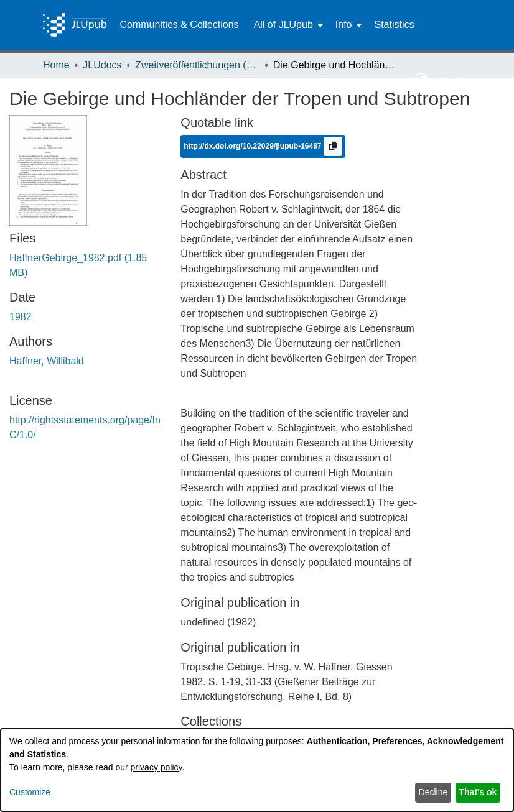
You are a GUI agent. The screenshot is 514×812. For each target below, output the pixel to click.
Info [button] (344, 25)
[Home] (75, 25)
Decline (433, 792)
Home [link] (56, 65)
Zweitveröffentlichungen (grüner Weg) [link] (197, 65)
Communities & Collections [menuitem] (179, 25)
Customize (30, 792)
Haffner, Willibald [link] (47, 361)
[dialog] (257, 770)
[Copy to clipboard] (333, 146)
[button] (422, 80)
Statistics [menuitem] (394, 25)
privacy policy (157, 767)
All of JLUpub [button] (283, 25)
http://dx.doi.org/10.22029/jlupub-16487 (254, 146)
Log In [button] (448, 79)
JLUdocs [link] (102, 65)
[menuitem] (287, 25)
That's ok (478, 792)
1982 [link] (21, 317)
